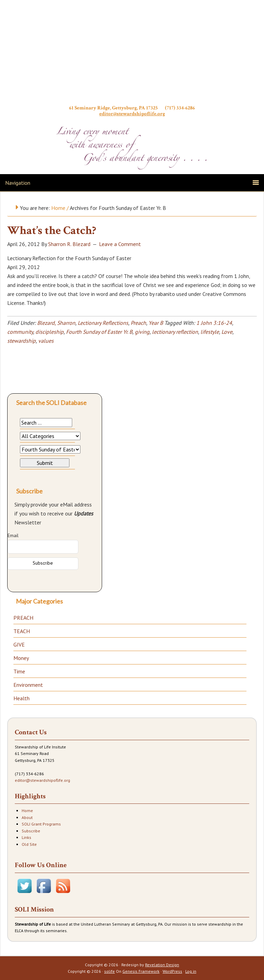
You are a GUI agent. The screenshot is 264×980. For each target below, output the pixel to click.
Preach (138, 323)
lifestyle (210, 332)
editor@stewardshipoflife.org (132, 114)
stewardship (21, 341)
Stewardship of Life (132, 54)
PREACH (23, 618)
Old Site (29, 844)
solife (109, 971)
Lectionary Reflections (103, 323)
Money (21, 658)
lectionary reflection (175, 332)
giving (142, 332)
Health (21, 698)
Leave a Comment (120, 244)
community (20, 332)
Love (227, 332)
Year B (156, 323)
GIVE (19, 645)
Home (27, 811)
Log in (191, 971)
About (27, 817)
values (46, 341)
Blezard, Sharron (56, 323)
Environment (28, 685)
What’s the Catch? (52, 231)
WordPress (172, 971)
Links (26, 837)
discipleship (49, 332)
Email (13, 535)
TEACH (22, 631)
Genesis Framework (141, 971)
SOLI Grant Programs (41, 824)
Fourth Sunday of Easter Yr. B (99, 332)
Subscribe (31, 831)
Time (19, 671)
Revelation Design (162, 965)
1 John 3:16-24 (214, 323)
